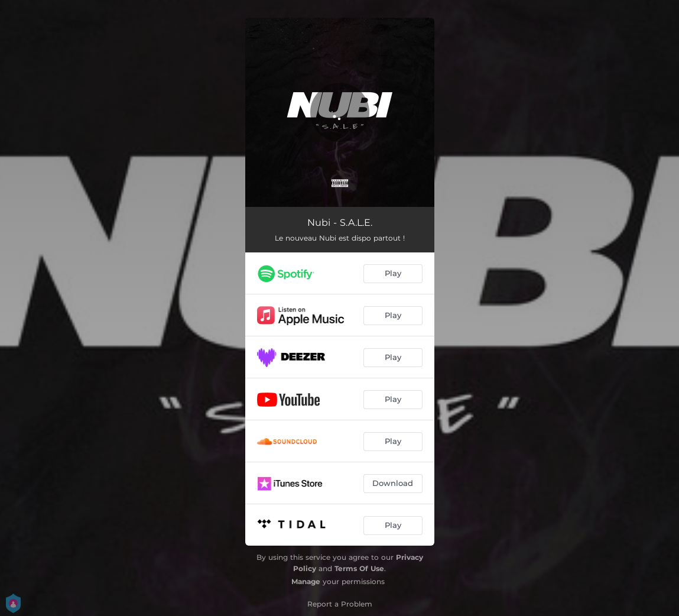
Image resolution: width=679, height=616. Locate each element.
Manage (306, 581)
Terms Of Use (359, 568)
